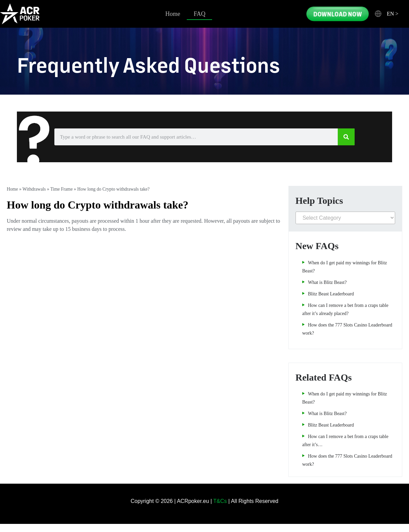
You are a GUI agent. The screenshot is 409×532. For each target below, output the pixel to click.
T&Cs (220, 501)
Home (173, 14)
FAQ (199, 14)
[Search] (346, 137)
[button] (387, 14)
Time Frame (61, 189)
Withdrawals (34, 189)
